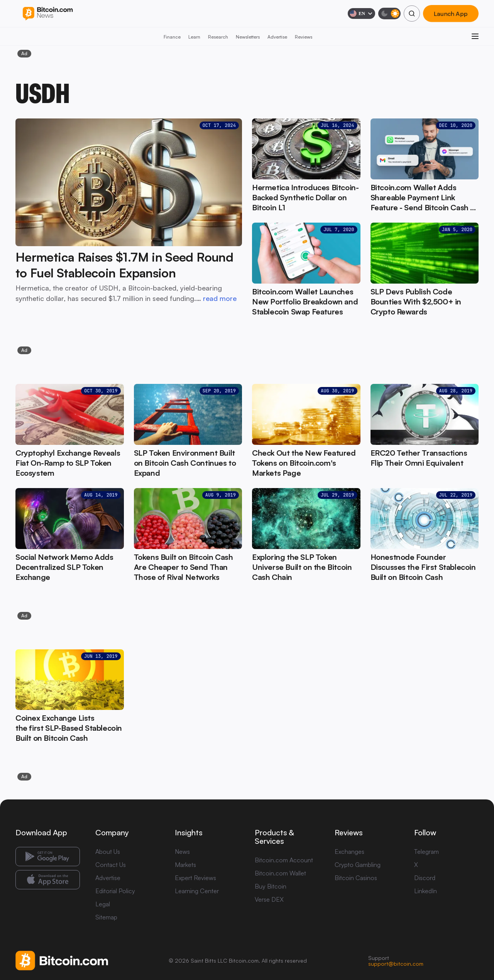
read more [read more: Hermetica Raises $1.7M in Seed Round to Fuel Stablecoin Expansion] (220, 298)
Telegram (426, 852)
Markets (185, 865)
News (182, 852)
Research (218, 37)
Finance (172, 37)
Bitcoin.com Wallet (280, 873)
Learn (194, 37)
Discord (425, 878)
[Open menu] (475, 36)
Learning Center (197, 891)
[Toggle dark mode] (389, 14)
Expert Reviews (195, 878)
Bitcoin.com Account (284, 860)
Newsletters (248, 37)
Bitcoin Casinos (356, 878)
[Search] (412, 14)
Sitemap (106, 917)
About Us (108, 852)
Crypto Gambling (358, 865)
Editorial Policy (115, 891)
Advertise (277, 37)
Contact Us (111, 865)
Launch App (451, 14)
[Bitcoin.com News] (48, 14)
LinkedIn (425, 891)
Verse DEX (269, 899)
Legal (103, 904)
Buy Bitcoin (271, 886)
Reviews (304, 37)
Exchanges (349, 852)
